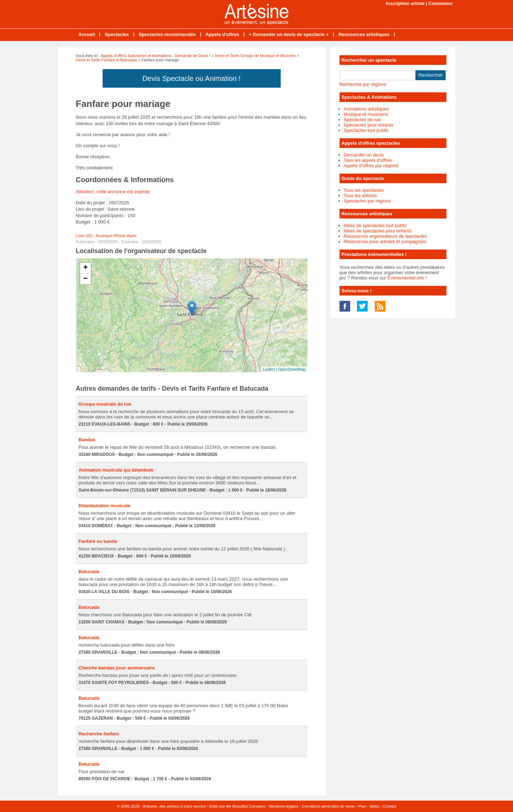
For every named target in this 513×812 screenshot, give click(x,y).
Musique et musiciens (366, 114)
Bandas (87, 440)
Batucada (89, 572)
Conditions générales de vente (328, 806)
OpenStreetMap (292, 369)
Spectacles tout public (366, 130)
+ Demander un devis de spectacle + (289, 34)
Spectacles (117, 34)
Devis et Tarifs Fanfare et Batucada (107, 60)
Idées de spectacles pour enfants (378, 231)
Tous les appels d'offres (368, 160)
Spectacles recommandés (167, 34)
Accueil (87, 34)
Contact (389, 806)
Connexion (441, 3)
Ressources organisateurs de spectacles (385, 236)
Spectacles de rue (362, 120)
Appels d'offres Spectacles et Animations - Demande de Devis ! (156, 56)
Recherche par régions (363, 84)
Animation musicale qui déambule (116, 470)
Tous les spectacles (364, 190)
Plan (362, 806)
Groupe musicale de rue (105, 404)
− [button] (85, 279)
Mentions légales (284, 806)
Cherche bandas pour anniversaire (117, 668)
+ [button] (85, 268)
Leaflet (269, 369)
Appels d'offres (222, 34)
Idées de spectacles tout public (375, 225)
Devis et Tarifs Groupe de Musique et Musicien (255, 56)
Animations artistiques (366, 109)
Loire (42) (84, 236)
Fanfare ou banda (98, 541)
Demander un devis (364, 155)
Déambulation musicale (105, 506)
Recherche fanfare (99, 734)
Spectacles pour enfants (369, 125)
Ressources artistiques (364, 34)
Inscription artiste (405, 3)
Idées (374, 806)
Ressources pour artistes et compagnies (385, 241)
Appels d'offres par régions (371, 166)
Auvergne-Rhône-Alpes (116, 236)
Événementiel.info (406, 278)
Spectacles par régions (367, 201)
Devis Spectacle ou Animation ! (192, 78)
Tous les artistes (360, 196)
